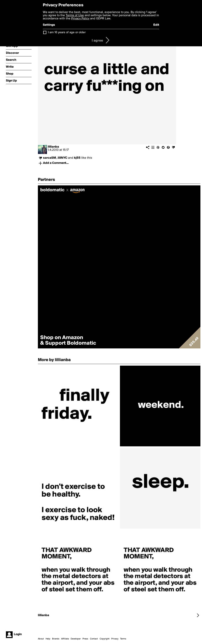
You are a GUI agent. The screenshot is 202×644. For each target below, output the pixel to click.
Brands (56, 639)
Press (85, 639)
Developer (76, 639)
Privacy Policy (80, 19)
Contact (94, 639)
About (41, 639)
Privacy (115, 639)
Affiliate (65, 639)
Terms (123, 639)
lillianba (53, 147)
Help (48, 639)
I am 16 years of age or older (67, 32)
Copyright (105, 639)
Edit (156, 25)
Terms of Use (75, 15)
